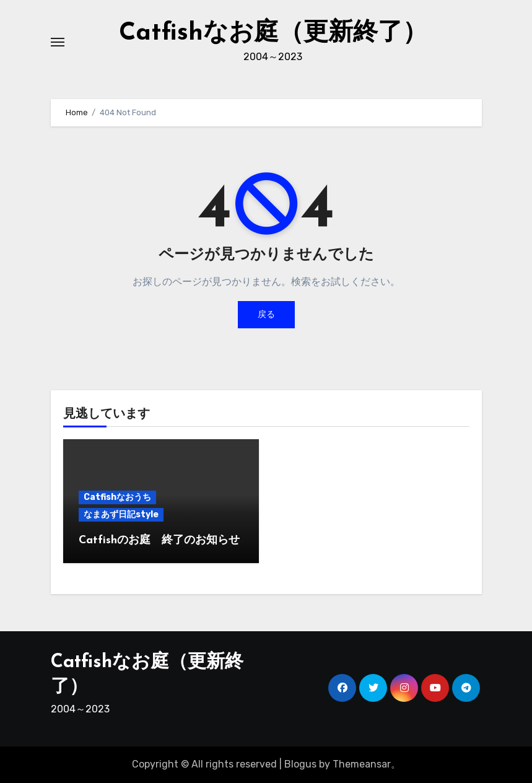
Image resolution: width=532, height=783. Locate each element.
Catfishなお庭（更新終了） (273, 33)
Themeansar (362, 764)
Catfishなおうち (117, 497)
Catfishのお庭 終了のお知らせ (159, 540)
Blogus (300, 764)
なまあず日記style (121, 514)
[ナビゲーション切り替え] (58, 42)
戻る (266, 314)
